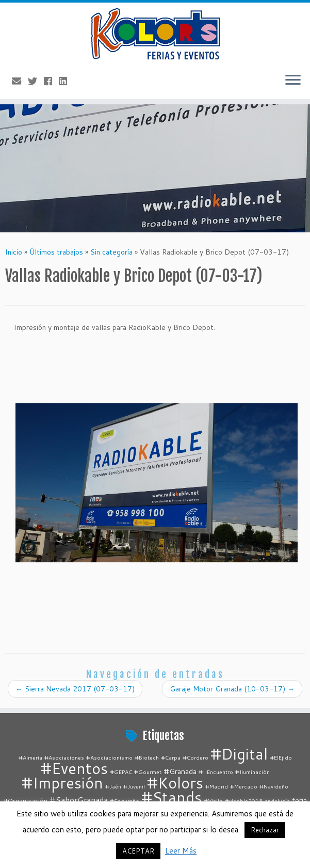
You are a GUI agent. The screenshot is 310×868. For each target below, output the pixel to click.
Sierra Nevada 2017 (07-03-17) (75, 689)
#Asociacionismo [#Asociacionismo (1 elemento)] (109, 757)
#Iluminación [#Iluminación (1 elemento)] (252, 772)
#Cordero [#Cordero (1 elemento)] (195, 757)
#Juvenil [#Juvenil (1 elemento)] (134, 786)
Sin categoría (111, 252)
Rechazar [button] (265, 830)
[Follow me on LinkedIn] (66, 81)
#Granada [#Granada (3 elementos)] (180, 771)
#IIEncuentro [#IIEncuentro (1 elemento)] (216, 772)
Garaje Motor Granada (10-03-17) (232, 689)
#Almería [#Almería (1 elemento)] (30, 757)
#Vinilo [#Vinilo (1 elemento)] (213, 801)
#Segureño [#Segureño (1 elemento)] (125, 801)
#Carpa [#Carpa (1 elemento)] (171, 757)
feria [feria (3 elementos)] (299, 800)
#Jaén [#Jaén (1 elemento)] (113, 786)
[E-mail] (20, 81)
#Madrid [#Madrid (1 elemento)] (217, 786)
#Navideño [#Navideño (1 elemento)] (274, 786)
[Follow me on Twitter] (36, 81)
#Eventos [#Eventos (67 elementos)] (74, 768)
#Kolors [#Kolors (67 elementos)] (175, 783)
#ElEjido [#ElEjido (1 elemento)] (281, 757)
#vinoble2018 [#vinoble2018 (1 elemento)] (244, 801)
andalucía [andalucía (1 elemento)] (277, 801)
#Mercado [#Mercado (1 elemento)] (244, 786)
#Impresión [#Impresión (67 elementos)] (62, 783)
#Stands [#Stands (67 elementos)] (172, 797)
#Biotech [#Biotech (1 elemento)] (147, 757)
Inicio (14, 252)
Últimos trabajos (56, 252)
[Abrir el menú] (293, 81)
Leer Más (181, 851)
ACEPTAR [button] (138, 851)
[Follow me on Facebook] (51, 81)
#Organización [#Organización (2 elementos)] (26, 800)
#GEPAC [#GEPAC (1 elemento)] (121, 772)
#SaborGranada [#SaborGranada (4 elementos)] (79, 800)
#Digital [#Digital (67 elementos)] (239, 754)
